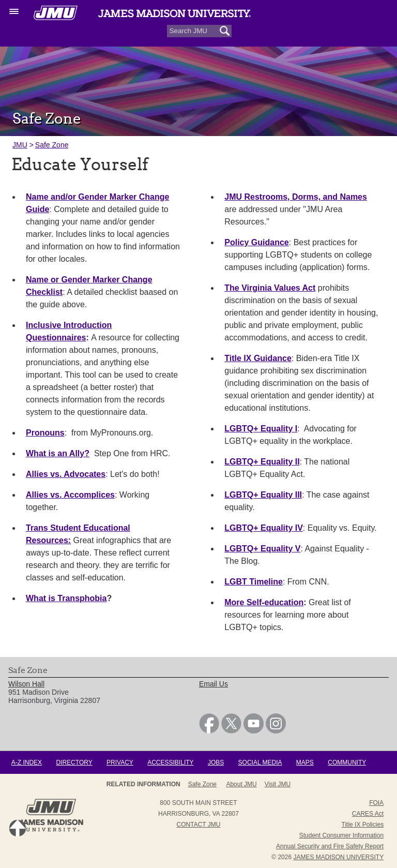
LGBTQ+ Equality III (263, 495)
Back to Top (18, 828)
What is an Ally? (58, 453)
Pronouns (45, 433)
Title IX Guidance (258, 358)
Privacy (120, 762)
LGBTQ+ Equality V (262, 549)
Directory (74, 762)
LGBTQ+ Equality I (261, 429)
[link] (209, 731)
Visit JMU (278, 784)
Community (347, 762)
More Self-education (264, 602)
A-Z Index (27, 762)
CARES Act (368, 814)
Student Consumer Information (341, 835)
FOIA (376, 803)
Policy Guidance (256, 242)
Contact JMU (199, 825)
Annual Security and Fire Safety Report (330, 846)
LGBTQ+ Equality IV (264, 528)
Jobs (216, 762)
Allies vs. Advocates (66, 474)
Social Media (260, 762)
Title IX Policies (363, 825)
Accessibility (170, 762)
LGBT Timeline (254, 582)
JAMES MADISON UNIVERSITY (338, 857)
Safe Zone (52, 145)
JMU (20, 145)
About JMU (241, 784)
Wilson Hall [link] (26, 684)
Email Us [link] (213, 684)
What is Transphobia (66, 598)
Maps (305, 762)
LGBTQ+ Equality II (262, 462)
